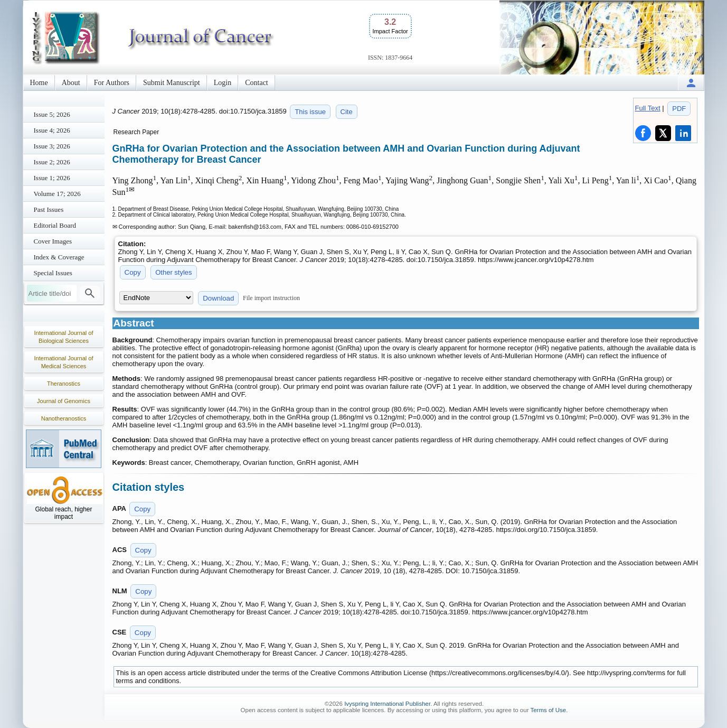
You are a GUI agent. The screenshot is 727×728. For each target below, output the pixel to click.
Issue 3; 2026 (52, 146)
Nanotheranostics (64, 418)
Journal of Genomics (64, 401)
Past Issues (49, 209)
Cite (347, 112)
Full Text (648, 108)
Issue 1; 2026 (52, 178)
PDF (679, 109)
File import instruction (271, 298)
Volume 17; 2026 (57, 194)
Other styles (173, 272)
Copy (133, 272)
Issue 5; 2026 (52, 114)
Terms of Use (548, 710)
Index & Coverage (59, 257)
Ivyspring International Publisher (387, 704)
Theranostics (64, 384)
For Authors (112, 83)
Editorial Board (55, 225)
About (71, 83)
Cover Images (53, 241)
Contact (257, 83)
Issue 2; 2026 (52, 162)
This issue (310, 112)
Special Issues (53, 273)
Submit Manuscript (172, 83)
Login (223, 83)
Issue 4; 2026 (52, 130)
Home (39, 83)
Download (218, 298)
